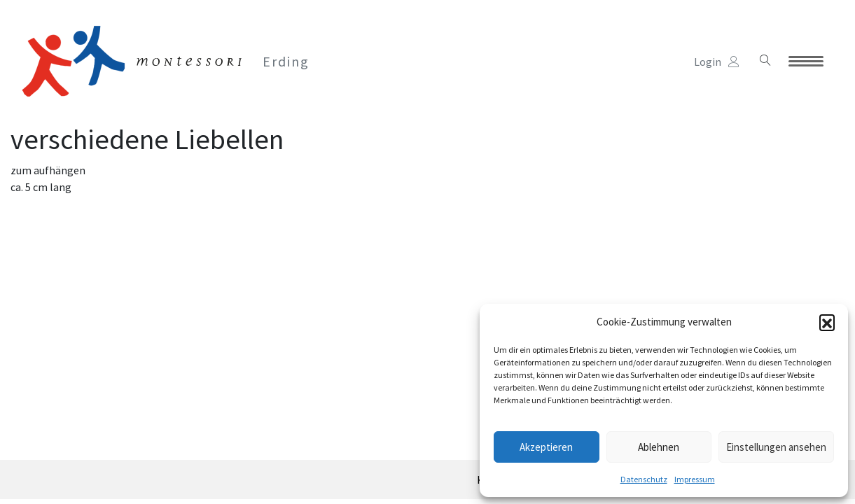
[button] (827, 322)
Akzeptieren (546, 447)
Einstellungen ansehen (776, 447)
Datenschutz (644, 479)
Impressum (695, 479)
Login (717, 62)
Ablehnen (659, 447)
